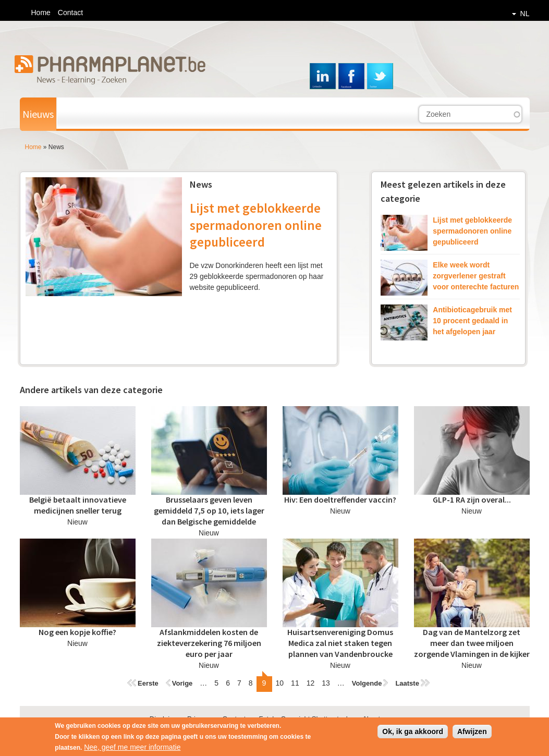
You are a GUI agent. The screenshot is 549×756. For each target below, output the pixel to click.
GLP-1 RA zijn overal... (472, 499)
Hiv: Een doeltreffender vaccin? (340, 499)
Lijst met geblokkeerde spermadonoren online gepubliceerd (256, 225)
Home (41, 13)
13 (326, 683)
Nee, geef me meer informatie (132, 750)
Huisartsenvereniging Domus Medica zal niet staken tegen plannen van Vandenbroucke (340, 643)
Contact (70, 13)
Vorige (182, 683)
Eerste (148, 683)
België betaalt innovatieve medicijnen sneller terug (78, 505)
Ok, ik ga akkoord (413, 735)
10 (280, 683)
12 (311, 683)
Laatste (407, 683)
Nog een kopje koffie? (77, 632)
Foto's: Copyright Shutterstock (304, 719)
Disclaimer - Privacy (180, 719)
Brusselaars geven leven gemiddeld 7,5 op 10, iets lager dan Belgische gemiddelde (209, 510)
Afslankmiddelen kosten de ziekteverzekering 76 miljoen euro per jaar (209, 643)
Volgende (367, 683)
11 (295, 683)
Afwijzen (472, 735)
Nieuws (38, 114)
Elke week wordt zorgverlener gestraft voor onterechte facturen (476, 276)
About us (376, 719)
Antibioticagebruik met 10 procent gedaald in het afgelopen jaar (472, 321)
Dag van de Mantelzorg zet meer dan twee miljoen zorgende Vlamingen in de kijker (472, 643)
